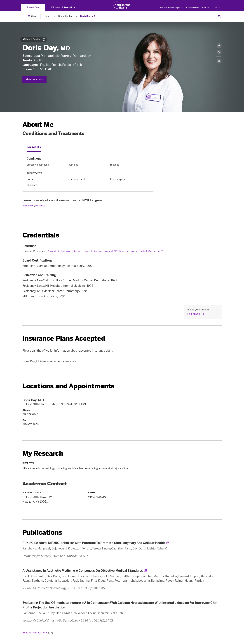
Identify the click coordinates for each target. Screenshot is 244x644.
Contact (206, 8)
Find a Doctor (65, 16)
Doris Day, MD (88, 16)
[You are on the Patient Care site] (33, 7)
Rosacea (40, 206)
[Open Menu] (32, 16)
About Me (38, 125)
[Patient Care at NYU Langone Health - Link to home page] (122, 5)
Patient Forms (192, 8)
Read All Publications (38, 633)
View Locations (34, 79)
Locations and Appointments (68, 386)
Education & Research (63, 7)
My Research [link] (43, 454)
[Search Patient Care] (219, 16)
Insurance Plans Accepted (64, 338)
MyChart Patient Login (171, 8)
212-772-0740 (43, 69)
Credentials (41, 235)
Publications (42, 532)
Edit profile (194, 314)
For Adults (34, 147)
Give (216, 8)
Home (47, 16)
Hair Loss (28, 206)
